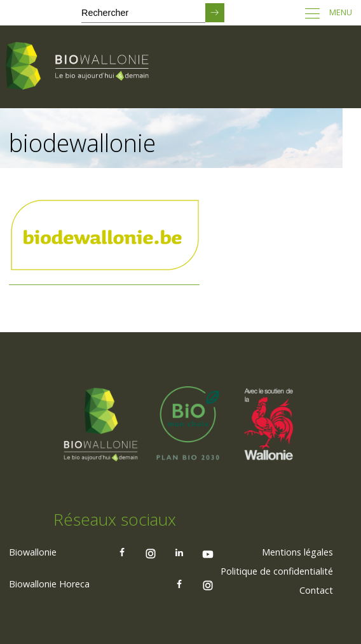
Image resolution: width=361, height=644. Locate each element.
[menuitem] (297, 552)
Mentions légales (297, 552)
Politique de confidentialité (277, 571)
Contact (316, 590)
